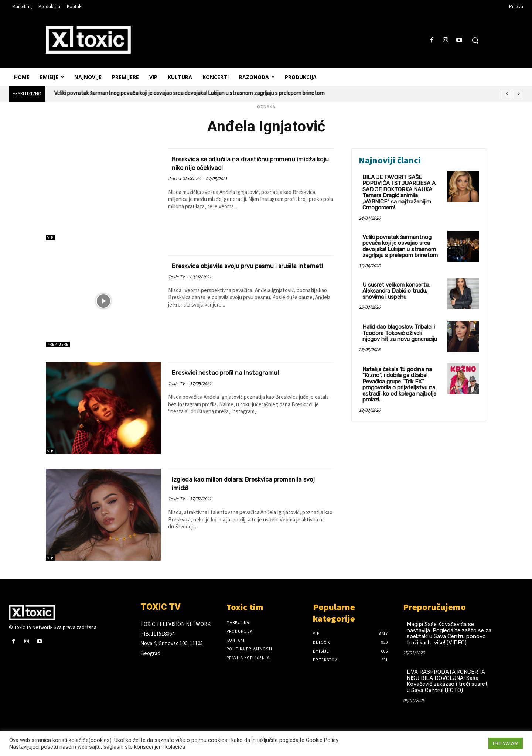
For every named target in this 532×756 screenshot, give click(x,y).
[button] (475, 40)
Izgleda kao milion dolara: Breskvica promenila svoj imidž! (237, 483)
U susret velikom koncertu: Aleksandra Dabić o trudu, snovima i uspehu (396, 291)
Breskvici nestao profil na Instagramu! (241, 372)
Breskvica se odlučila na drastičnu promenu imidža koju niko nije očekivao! (245, 163)
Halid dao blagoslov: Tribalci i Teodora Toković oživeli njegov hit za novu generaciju (400, 333)
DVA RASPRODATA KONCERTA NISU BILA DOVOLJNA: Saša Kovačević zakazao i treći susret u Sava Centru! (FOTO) (447, 681)
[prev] (507, 94)
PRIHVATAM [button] (506, 743)
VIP (50, 238)
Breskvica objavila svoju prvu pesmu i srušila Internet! (241, 270)
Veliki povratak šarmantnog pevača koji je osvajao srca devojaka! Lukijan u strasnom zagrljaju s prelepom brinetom (190, 93)
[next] (519, 94)
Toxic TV (176, 285)
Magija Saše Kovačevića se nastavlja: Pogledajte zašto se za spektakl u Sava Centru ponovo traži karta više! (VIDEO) (449, 633)
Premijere (58, 344)
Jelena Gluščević (184, 179)
